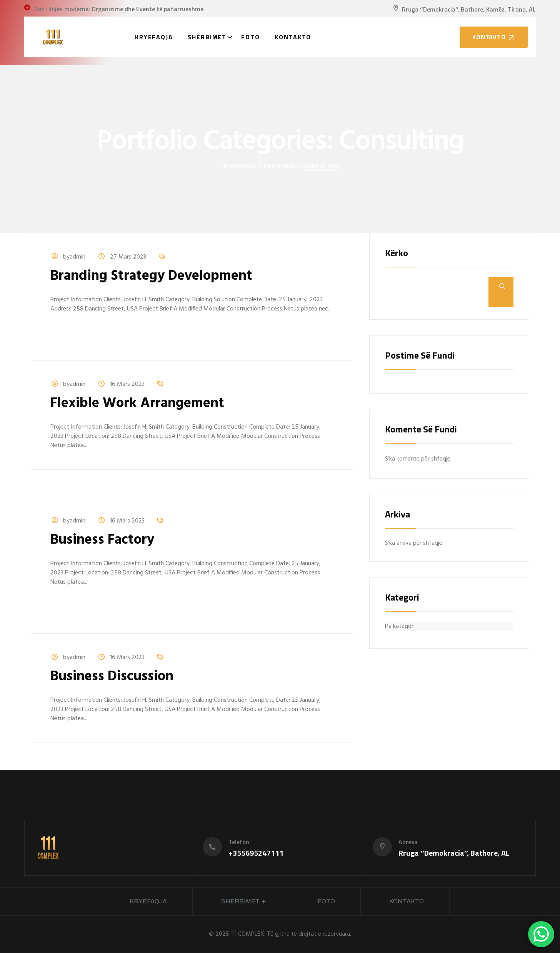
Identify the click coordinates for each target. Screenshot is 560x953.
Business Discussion (112, 677)
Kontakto (293, 37)
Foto (251, 37)
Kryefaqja (154, 37)
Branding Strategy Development (151, 276)
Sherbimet (207, 37)
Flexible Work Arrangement (137, 404)
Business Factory (102, 540)
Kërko (397, 254)
